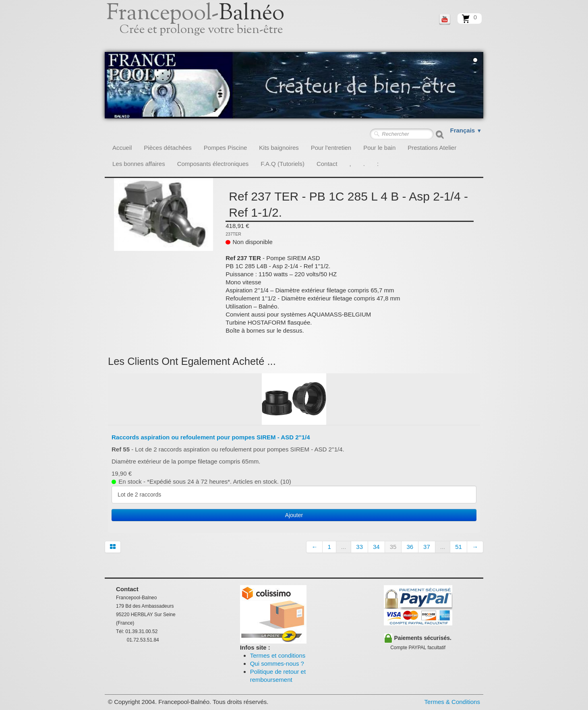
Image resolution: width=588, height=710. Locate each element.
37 (427, 547)
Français (466, 130)
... (344, 547)
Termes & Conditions (452, 702)
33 (359, 547)
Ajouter (294, 515)
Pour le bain (379, 148)
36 (410, 547)
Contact (327, 164)
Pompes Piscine (226, 148)
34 (376, 547)
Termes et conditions (278, 655)
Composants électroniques (213, 164)
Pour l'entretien (331, 148)
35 (393, 547)
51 (459, 547)
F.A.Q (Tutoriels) (283, 164)
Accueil (122, 148)
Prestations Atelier (432, 148)
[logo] (204, 26)
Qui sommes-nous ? (277, 663)
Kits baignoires (279, 148)
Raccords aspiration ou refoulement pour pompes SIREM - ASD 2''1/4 (211, 437)
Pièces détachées (168, 148)
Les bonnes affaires (139, 164)
